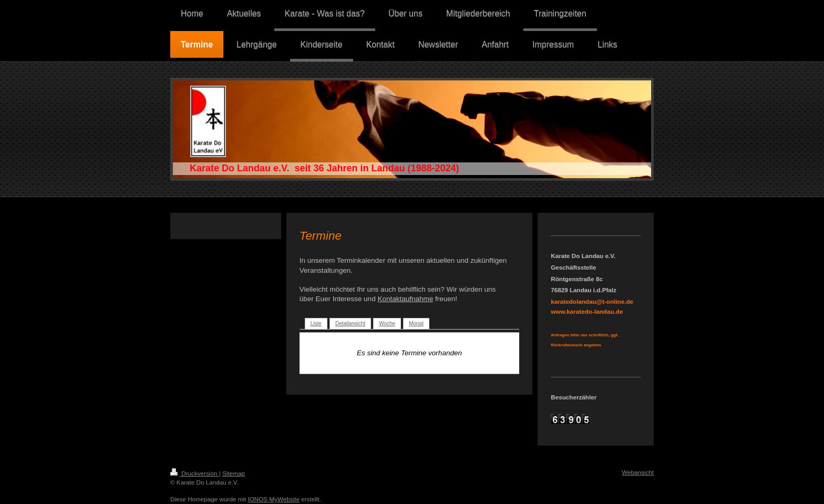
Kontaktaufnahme (405, 299)
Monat (416, 323)
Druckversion (195, 473)
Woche (387, 323)
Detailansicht (350, 323)
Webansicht (638, 472)
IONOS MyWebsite (274, 499)
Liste (316, 323)
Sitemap (234, 473)
